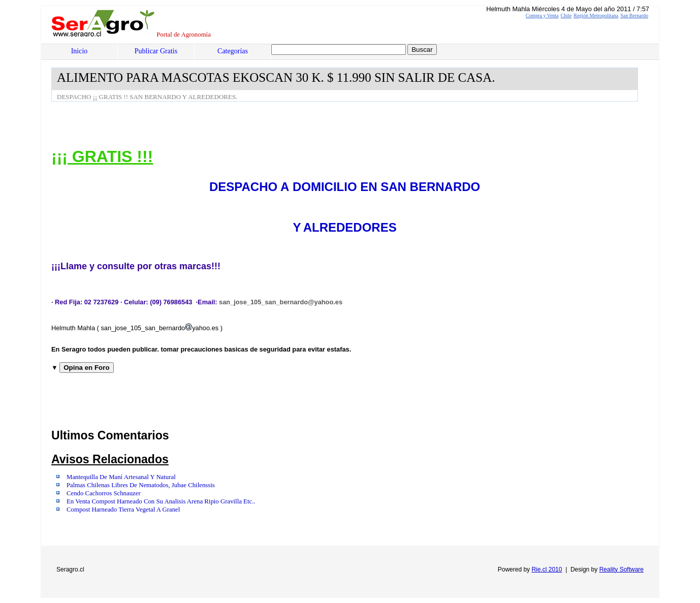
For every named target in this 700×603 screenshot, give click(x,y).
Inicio (79, 51)
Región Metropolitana (596, 15)
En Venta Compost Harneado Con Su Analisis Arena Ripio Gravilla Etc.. (161, 501)
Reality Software (622, 569)
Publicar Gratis (156, 51)
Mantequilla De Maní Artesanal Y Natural (121, 477)
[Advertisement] (236, 130)
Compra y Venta (542, 15)
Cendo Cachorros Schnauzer (104, 493)
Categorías (233, 51)
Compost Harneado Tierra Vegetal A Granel (123, 510)
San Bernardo (634, 15)
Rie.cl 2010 (547, 569)
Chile (566, 15)
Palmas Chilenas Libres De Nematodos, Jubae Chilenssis (141, 485)
